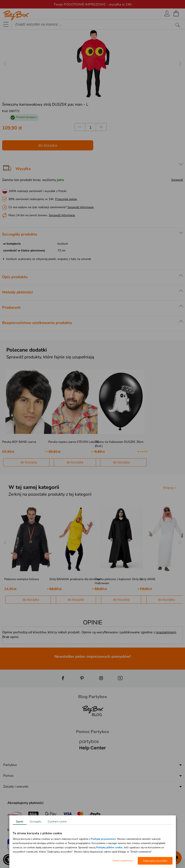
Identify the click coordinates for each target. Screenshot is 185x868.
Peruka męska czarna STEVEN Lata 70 (74, 442)
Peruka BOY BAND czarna (19, 442)
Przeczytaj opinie (66, 199)
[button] (8, 860)
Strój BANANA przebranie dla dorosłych (76, 579)
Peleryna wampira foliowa (22, 579)
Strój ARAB (147, 579)
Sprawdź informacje (80, 207)
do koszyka (48, 145)
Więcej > (170, 488)
